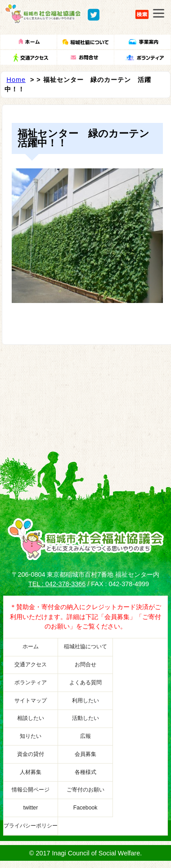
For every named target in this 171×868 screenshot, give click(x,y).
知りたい (31, 736)
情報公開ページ (31, 790)
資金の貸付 (31, 754)
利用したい (85, 701)
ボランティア (31, 683)
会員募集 (85, 754)
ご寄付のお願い (85, 790)
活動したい (85, 718)
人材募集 (31, 772)
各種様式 (85, 772)
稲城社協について (85, 646)
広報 (85, 736)
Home (16, 80)
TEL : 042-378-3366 (57, 584)
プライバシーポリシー (31, 826)
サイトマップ (31, 701)
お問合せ (85, 665)
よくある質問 (85, 683)
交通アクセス (31, 665)
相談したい (31, 718)
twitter (31, 808)
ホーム (31, 646)
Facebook (85, 808)
